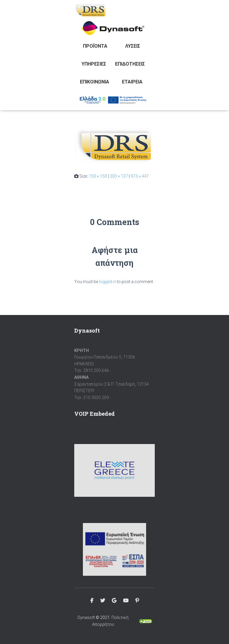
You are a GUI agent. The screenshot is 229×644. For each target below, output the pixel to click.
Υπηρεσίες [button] (94, 64)
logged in (107, 282)
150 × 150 (98, 176)
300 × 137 (119, 176)
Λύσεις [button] (133, 46)
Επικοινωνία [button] (95, 82)
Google (114, 601)
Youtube (126, 601)
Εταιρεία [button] (132, 82)
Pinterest (137, 601)
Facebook (92, 601)
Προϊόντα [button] (95, 46)
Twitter (103, 601)
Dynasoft (86, 617)
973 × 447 (140, 176)
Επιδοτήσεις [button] (130, 64)
